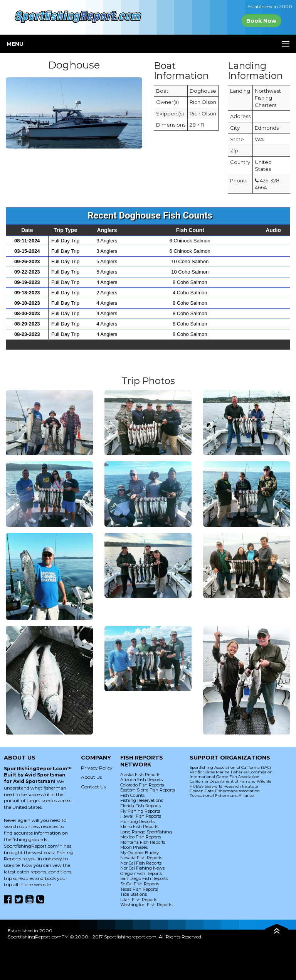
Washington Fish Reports (146, 905)
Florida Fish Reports (140, 806)
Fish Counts (132, 795)
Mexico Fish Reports (141, 837)
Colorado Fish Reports (142, 785)
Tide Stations (134, 894)
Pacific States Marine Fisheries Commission (231, 772)
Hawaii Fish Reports (141, 816)
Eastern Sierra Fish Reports (148, 790)
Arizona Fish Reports (141, 780)
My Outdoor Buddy (140, 853)
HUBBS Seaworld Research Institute (224, 786)
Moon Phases (134, 847)
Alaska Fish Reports (140, 775)
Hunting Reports (137, 821)
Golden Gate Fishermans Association (225, 791)
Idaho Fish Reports (139, 826)
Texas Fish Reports (139, 889)
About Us (91, 777)
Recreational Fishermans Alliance (222, 796)
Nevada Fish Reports (141, 858)
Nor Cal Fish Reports (141, 863)
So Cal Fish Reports (140, 884)
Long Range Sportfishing (146, 832)
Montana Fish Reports (143, 842)
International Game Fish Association (225, 777)
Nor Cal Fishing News (142, 868)
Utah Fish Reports (139, 900)
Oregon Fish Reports (141, 873)
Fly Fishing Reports (140, 811)
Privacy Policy (97, 768)
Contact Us (93, 787)
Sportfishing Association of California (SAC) (230, 767)
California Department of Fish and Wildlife (230, 781)
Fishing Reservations (142, 800)
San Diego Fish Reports (144, 878)
